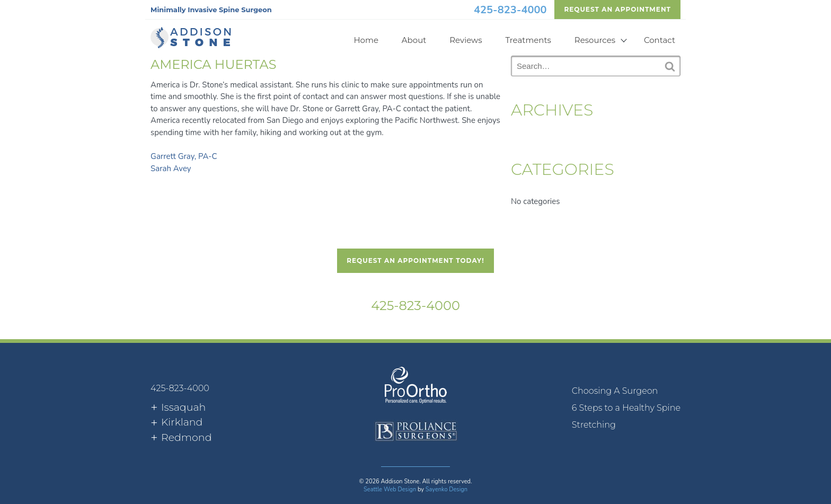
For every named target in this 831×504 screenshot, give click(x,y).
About (414, 40)
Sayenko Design (447, 489)
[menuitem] (626, 391)
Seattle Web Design (390, 489)
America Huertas (213, 64)
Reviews (466, 40)
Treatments (528, 40)
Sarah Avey (171, 169)
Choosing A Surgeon (615, 391)
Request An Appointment (617, 9)
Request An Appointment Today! (415, 260)
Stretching (594, 425)
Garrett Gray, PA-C (184, 156)
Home (366, 40)
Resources (595, 40)
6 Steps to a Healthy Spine (626, 408)
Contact (660, 40)
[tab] (178, 408)
